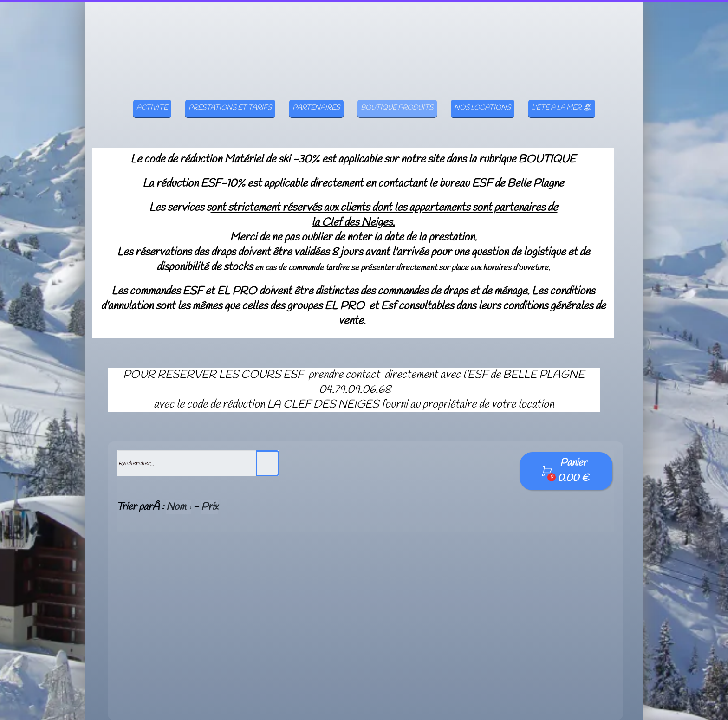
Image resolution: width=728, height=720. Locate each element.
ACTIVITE (152, 93)
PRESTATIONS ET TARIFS (230, 93)
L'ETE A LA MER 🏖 (562, 93)
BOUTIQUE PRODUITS (397, 93)
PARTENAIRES (316, 93)
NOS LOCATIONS (482, 93)
